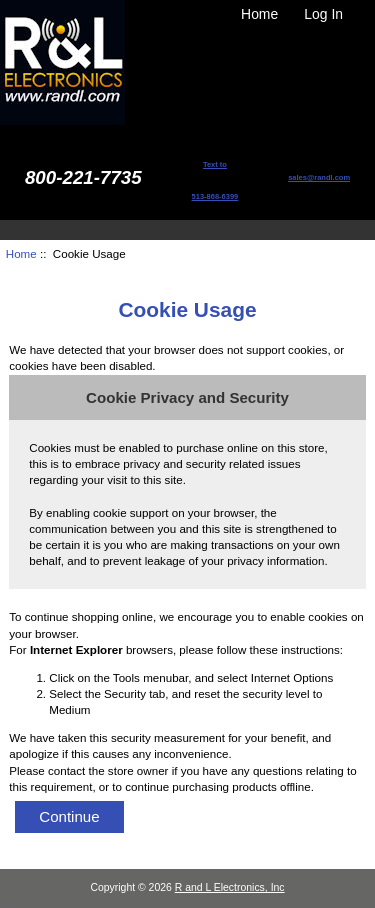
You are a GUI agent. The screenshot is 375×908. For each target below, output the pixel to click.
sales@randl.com (319, 177)
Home (259, 14)
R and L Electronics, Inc (230, 887)
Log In (323, 14)
